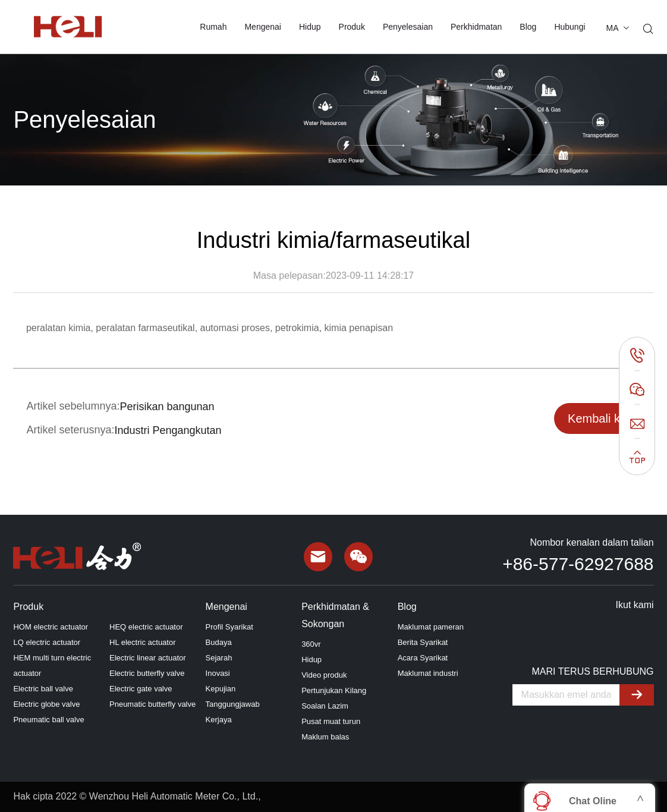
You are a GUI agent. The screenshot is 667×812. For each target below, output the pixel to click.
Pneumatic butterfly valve (152, 704)
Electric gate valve (141, 689)
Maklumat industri (428, 673)
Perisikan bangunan (167, 407)
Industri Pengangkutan (168, 430)
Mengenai (263, 27)
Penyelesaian (408, 27)
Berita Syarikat (423, 642)
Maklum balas (325, 737)
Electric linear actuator (148, 658)
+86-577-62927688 (578, 564)
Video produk (324, 675)
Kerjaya (219, 720)
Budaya (219, 642)
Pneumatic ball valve (48, 720)
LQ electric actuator (47, 642)
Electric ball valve (43, 689)
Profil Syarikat (229, 627)
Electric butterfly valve (147, 673)
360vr (311, 644)
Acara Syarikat (423, 658)
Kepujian (221, 689)
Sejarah (219, 658)
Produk (352, 27)
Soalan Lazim (325, 706)
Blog (528, 27)
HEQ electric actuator (146, 627)
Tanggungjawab (233, 704)
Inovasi (218, 673)
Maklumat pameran (431, 627)
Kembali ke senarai (597, 423)
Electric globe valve (46, 704)
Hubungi (570, 27)
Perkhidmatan (476, 27)
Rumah (213, 27)
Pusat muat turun (331, 721)
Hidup (310, 27)
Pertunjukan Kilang (334, 690)
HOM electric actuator (51, 627)
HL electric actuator (143, 642)
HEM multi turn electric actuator (52, 665)
